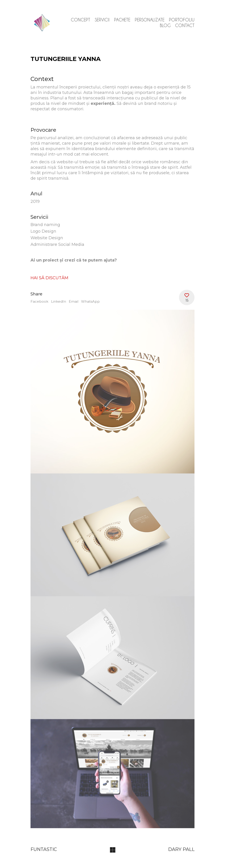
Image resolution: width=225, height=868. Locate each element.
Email (74, 301)
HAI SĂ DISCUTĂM (49, 278)
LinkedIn (59, 301)
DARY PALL (181, 849)
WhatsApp (90, 301)
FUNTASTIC (44, 849)
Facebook (39, 301)
